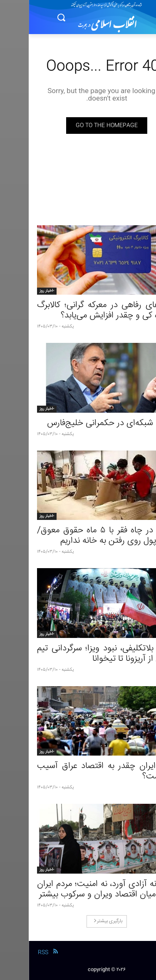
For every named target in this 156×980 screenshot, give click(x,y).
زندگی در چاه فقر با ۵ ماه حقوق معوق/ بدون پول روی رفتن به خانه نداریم (78, 536)
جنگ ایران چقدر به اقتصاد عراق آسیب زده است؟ (78, 771)
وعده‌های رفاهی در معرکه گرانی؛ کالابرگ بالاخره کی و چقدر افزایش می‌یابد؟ (78, 310)
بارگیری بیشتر (79, 921)
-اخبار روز (18, 291)
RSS (14, 953)
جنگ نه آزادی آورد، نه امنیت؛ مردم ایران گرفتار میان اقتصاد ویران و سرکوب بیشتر (78, 889)
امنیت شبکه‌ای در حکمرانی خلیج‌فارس (83, 423)
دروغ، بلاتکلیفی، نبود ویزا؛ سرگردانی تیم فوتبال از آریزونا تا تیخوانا (78, 654)
